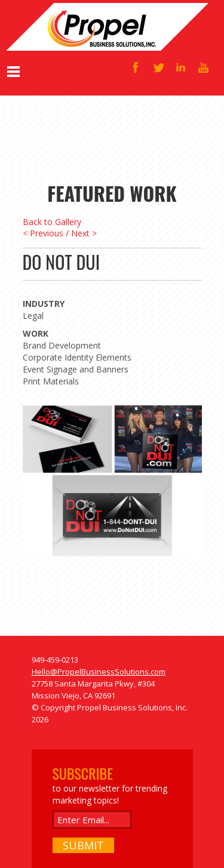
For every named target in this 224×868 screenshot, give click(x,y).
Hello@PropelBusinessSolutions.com (99, 672)
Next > (84, 233)
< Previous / (46, 233)
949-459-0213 (55, 660)
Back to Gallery (52, 222)
